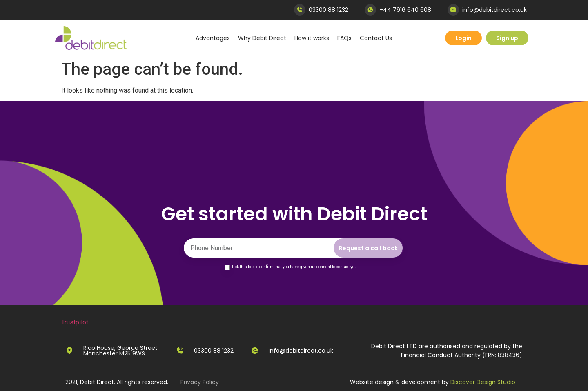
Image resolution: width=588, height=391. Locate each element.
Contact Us (376, 38)
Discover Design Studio (483, 382)
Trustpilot (75, 322)
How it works (312, 38)
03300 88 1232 (329, 10)
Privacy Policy (200, 382)
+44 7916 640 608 (405, 10)
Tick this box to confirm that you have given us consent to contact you (294, 267)
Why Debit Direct (262, 38)
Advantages (213, 38)
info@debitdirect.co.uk (494, 10)
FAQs (344, 38)
